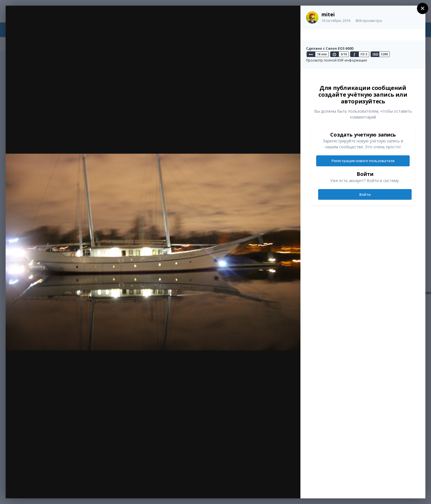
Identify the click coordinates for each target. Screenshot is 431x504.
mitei (328, 14)
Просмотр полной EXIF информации (337, 60)
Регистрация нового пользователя (363, 161)
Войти (365, 194)
